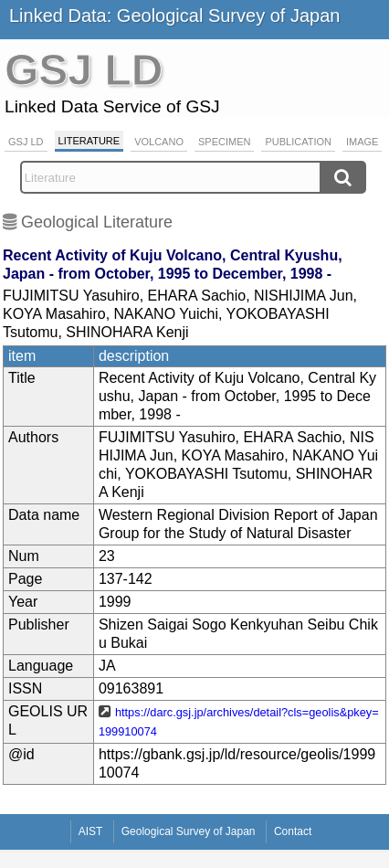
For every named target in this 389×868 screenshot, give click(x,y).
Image (362, 142)
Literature (89, 141)
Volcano (159, 142)
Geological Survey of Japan (189, 831)
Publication (298, 142)
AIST (91, 831)
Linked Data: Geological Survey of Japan (174, 16)
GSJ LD (26, 142)
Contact (293, 831)
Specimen (224, 142)
